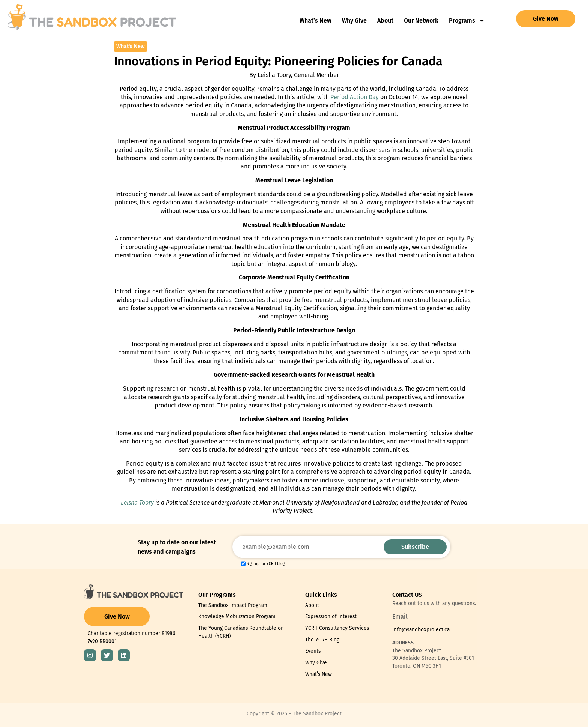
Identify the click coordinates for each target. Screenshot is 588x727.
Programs (467, 21)
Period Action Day (355, 97)
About (385, 20)
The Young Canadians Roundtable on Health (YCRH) (241, 632)
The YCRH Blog (322, 640)
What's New (130, 46)
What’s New (316, 20)
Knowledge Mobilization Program (237, 617)
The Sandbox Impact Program (233, 605)
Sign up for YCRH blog (266, 564)
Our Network (421, 20)
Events (313, 651)
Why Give (354, 20)
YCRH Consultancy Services (337, 628)
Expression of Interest (331, 617)
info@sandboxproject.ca (421, 630)
